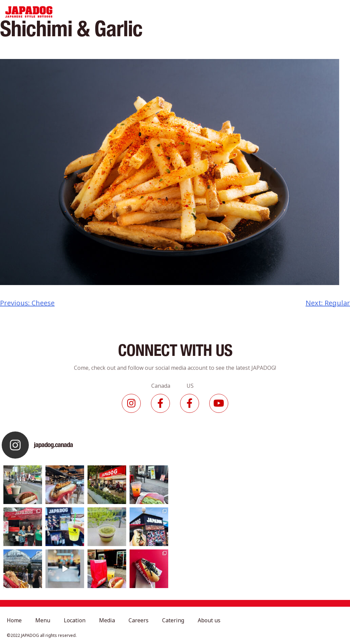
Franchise (297, 12)
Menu (142, 12)
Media (190, 12)
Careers (213, 12)
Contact (325, 12)
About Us (268, 12)
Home (122, 12)
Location (166, 12)
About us (209, 620)
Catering (239, 12)
